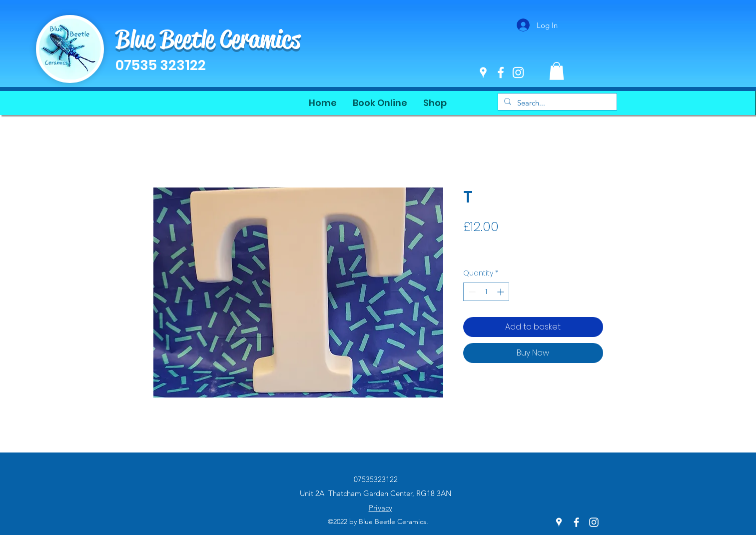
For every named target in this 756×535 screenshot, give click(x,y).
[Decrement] (471, 292)
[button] (557, 71)
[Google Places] (483, 72)
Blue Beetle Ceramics (208, 39)
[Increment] (501, 292)
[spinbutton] (486, 292)
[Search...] (556, 103)
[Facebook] (501, 72)
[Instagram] (518, 72)
